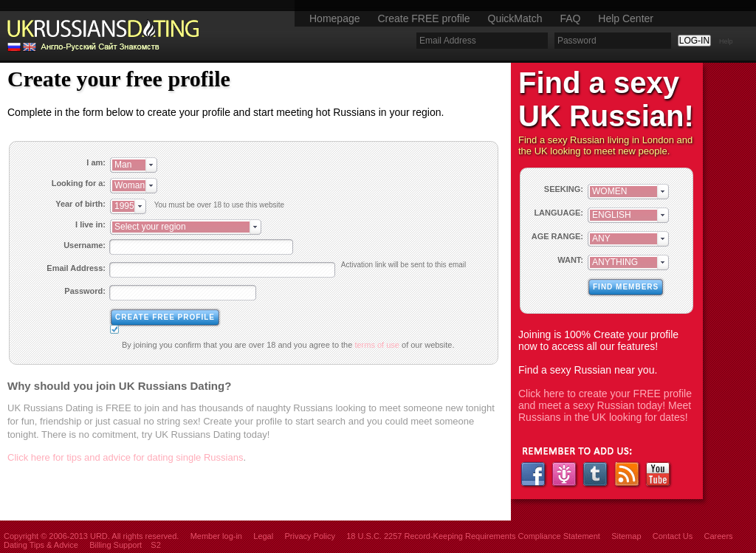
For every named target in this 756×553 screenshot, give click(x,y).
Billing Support (116, 545)
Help (726, 41)
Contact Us (673, 536)
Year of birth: (80, 204)
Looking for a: (79, 183)
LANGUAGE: (559, 213)
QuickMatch (515, 18)
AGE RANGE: (557, 236)
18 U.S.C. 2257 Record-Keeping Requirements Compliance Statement (473, 536)
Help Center (626, 18)
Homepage (335, 18)
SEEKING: (564, 189)
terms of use (377, 345)
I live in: (90, 224)
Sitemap (626, 536)
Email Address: (76, 268)
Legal (263, 536)
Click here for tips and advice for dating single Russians (125, 457)
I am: (96, 162)
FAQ (570, 18)
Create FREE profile (423, 18)
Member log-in (216, 536)
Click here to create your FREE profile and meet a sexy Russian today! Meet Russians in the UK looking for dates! (605, 405)
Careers (718, 536)
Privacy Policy (309, 536)
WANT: (570, 260)
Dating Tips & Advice (41, 545)
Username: (85, 245)
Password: (85, 291)
